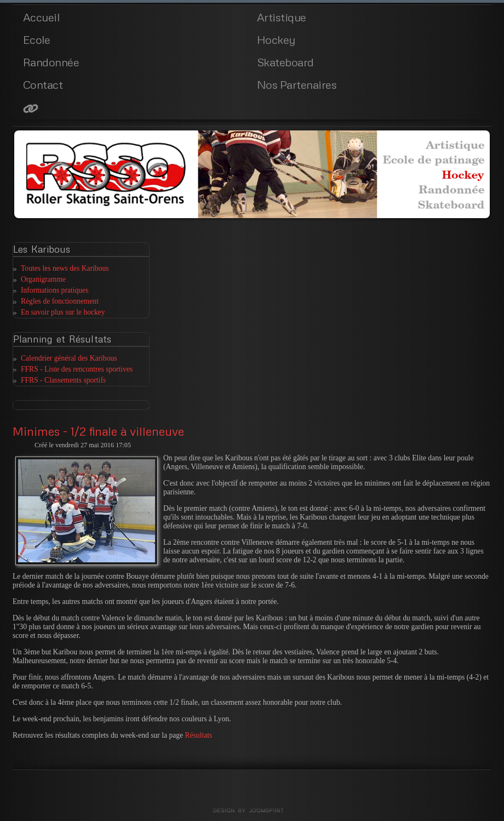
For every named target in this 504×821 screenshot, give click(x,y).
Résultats (198, 735)
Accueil (41, 17)
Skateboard (285, 62)
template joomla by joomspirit (252, 811)
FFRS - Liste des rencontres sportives (77, 369)
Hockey (276, 39)
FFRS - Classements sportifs (63, 380)
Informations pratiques (55, 290)
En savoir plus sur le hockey (63, 312)
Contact (43, 84)
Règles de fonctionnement (60, 301)
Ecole (37, 39)
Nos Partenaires (297, 84)
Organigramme (43, 279)
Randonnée (51, 62)
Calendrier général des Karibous (69, 358)
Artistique (282, 17)
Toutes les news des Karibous (65, 268)
